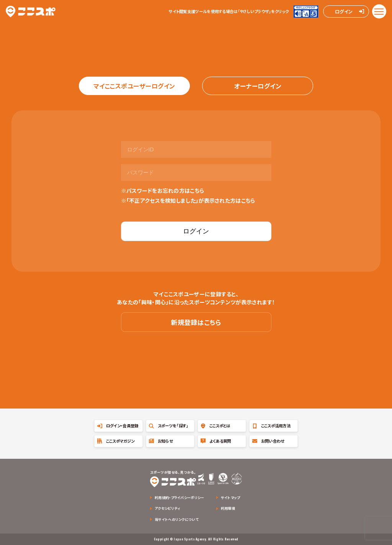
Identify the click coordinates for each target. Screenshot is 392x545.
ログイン (344, 11)
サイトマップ (231, 498)
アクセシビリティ (167, 508)
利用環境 (228, 508)
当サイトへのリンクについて (177, 520)
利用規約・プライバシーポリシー (180, 498)
